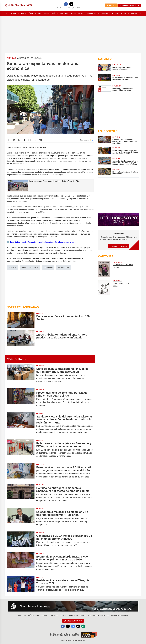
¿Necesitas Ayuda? (73, 621)
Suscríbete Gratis (119, 246)
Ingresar (111, 5)
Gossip (73, 13)
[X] (71, 4)
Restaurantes (63, 267)
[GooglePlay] (84, 627)
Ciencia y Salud (104, 13)
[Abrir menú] (7, 13)
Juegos (134, 13)
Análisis (55, 13)
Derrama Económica (30, 267)
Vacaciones (48, 267)
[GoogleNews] (73, 627)
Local (14, 13)
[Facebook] (66, 4)
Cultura (81, 13)
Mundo (38, 13)
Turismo (115, 13)
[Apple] (78, 627)
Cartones (64, 13)
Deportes (125, 13)
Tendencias (91, 13)
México (31, 13)
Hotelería (12, 267)
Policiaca (22, 13)
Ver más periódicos (130, 5)
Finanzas (46, 13)
